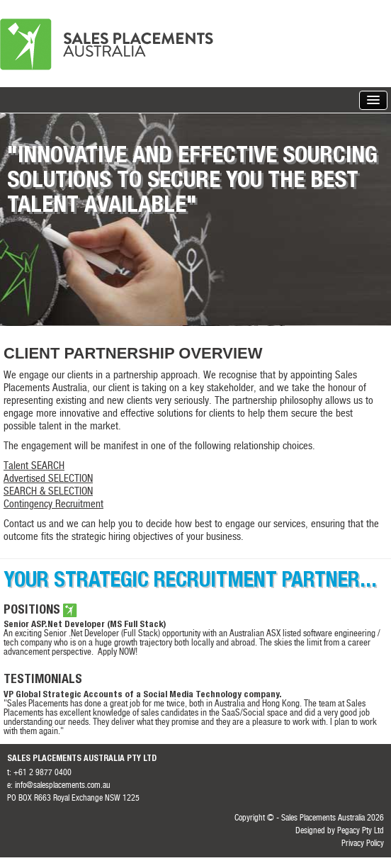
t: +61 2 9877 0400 (39, 773)
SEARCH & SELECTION (48, 492)
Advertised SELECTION (48, 479)
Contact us (25, 525)
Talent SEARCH (34, 467)
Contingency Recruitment (53, 505)
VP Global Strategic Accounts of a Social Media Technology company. (143, 695)
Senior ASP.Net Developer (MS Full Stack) (85, 625)
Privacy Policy (363, 844)
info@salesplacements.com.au (63, 786)
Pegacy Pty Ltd (361, 831)
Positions (32, 611)
